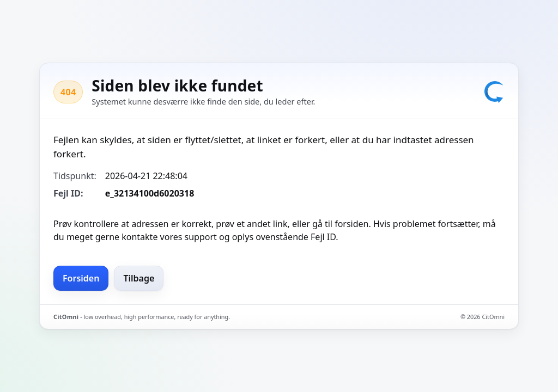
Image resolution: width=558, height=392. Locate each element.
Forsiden (81, 278)
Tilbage (139, 278)
